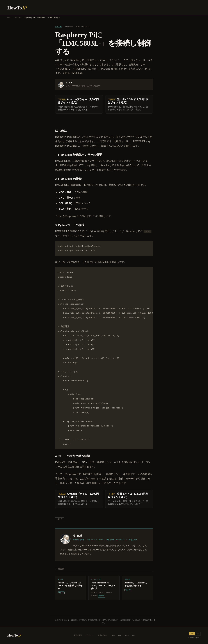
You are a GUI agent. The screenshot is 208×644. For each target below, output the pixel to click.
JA (192, 634)
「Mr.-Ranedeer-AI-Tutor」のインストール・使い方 (103, 586)
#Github (94, 596)
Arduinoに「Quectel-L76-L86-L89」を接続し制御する (70, 586)
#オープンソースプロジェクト (102, 593)
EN (198, 634)
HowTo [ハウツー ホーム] (17, 8)
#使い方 (60, 519)
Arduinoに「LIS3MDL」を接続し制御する (136, 584)
